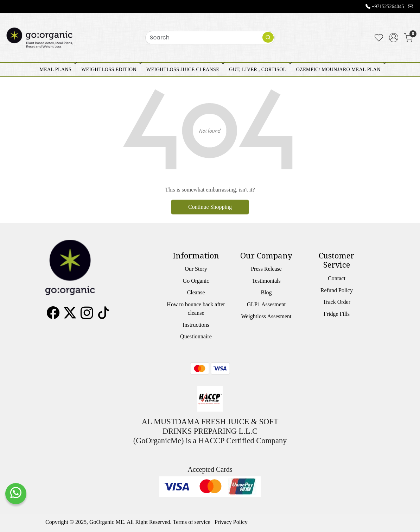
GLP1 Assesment (266, 304)
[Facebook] (53, 315)
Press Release (266, 269)
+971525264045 (388, 7)
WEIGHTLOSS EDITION (111, 70)
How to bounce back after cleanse (196, 309)
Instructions (196, 325)
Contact (337, 278)
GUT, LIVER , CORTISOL (259, 70)
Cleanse (196, 292)
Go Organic (196, 281)
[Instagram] (87, 315)
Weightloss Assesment (266, 316)
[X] (70, 315)
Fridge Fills (337, 314)
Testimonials (266, 281)
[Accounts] (394, 38)
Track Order (337, 302)
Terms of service (192, 522)
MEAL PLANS (57, 70)
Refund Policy (337, 290)
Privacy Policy (231, 522)
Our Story (196, 269)
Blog (266, 292)
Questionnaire (196, 336)
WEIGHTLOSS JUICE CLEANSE (185, 70)
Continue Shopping (210, 207)
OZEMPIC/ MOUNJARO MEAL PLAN (340, 70)
